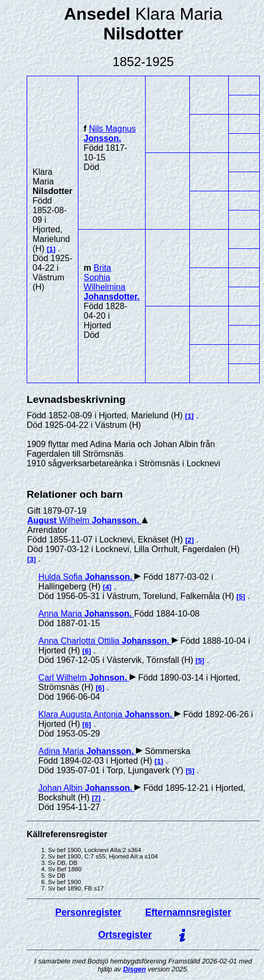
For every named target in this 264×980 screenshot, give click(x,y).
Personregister (89, 912)
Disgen (135, 969)
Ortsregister (125, 935)
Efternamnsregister (188, 912)
